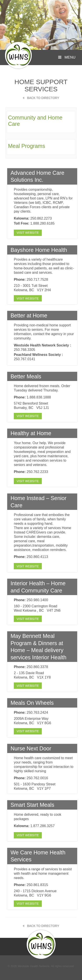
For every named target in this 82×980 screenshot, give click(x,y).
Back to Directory (41, 98)
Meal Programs (27, 146)
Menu (67, 57)
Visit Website (28, 233)
